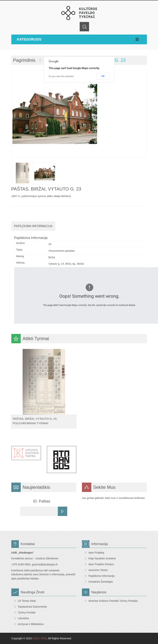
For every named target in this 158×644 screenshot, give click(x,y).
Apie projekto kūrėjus (101, 564)
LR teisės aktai (27, 601)
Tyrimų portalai (27, 612)
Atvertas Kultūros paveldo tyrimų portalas (113, 601)
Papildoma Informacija (33, 226)
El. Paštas (42, 501)
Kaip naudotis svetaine (102, 558)
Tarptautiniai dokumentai (32, 607)
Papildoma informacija (102, 576)
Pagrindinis (24, 60)
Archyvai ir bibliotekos (31, 624)
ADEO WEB (39, 638)
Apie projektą (96, 553)
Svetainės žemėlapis (101, 582)
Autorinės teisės (98, 570)
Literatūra (23, 618)
